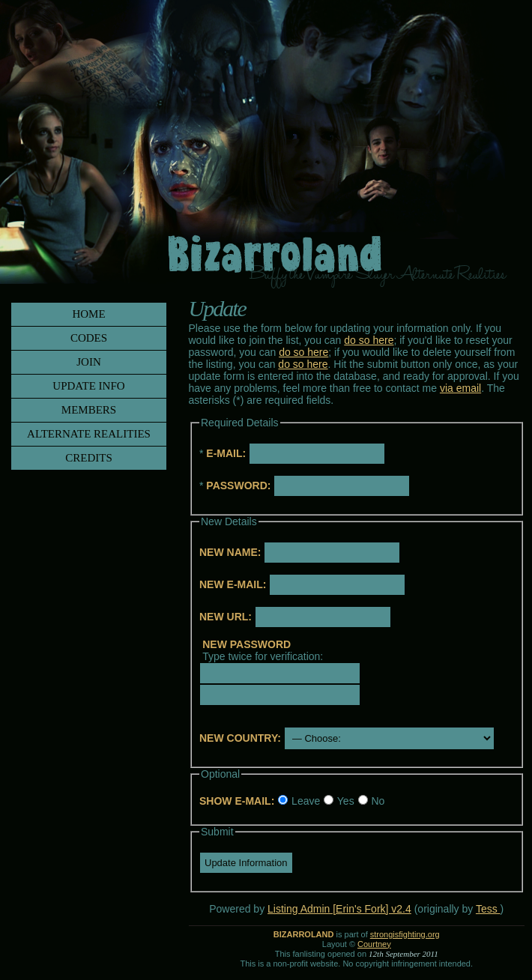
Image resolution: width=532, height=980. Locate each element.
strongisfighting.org (405, 934)
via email (460, 388)
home (88, 314)
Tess (488, 909)
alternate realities (89, 434)
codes (89, 338)
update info (88, 386)
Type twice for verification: (263, 650)
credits (89, 458)
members (89, 410)
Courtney (374, 944)
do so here (369, 340)
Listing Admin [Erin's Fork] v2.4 (339, 909)
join (89, 362)
